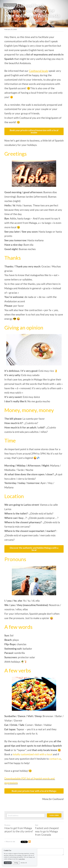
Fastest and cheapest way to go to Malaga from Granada (47, 831)
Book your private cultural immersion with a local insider (34, 131)
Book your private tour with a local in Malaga (34, 791)
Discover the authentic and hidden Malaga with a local (34, 549)
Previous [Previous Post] (7, 825)
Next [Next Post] (37, 825)
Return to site (10, 5)
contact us (55, 759)
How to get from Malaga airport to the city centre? (19, 830)
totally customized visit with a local (32, 754)
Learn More (22, 859)
